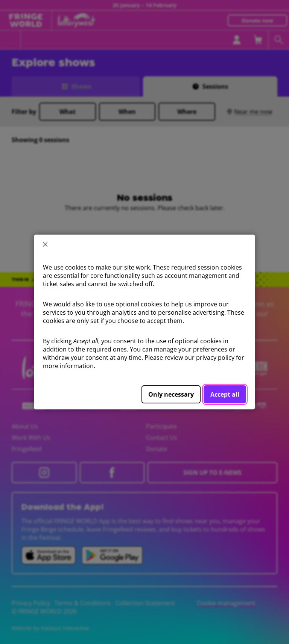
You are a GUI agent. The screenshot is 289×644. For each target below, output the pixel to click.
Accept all (225, 394)
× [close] (45, 244)
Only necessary (171, 394)
